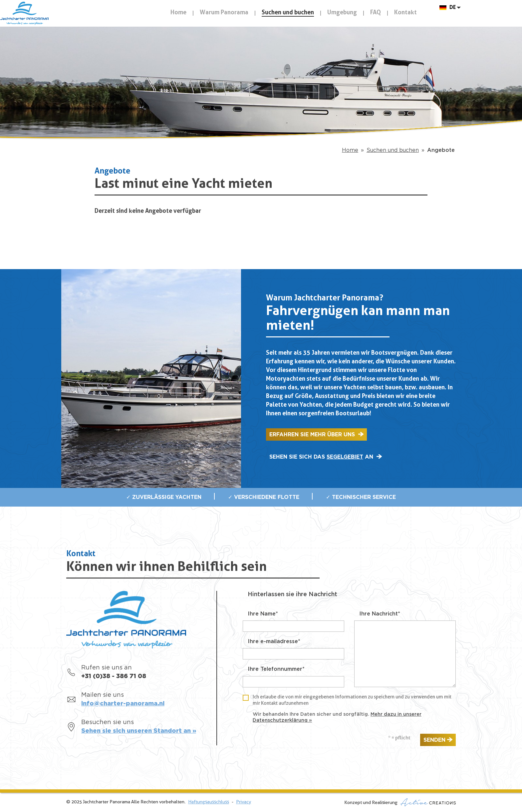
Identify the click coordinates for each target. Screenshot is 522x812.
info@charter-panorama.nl (123, 704)
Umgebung (342, 13)
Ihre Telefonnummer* (276, 669)
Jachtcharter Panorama (60, 27)
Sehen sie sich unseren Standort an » (139, 731)
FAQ (376, 13)
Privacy (244, 802)
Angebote (441, 150)
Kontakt (405, 13)
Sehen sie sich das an (322, 457)
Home (178, 13)
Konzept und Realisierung (400, 802)
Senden (434, 740)
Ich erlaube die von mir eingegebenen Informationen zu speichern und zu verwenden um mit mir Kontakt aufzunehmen (352, 700)
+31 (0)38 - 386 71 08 (114, 676)
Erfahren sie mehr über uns (313, 435)
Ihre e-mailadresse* (274, 641)
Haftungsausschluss (209, 802)
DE (453, 13)
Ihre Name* (263, 614)
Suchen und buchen (288, 13)
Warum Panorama (224, 13)
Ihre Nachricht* (380, 614)
